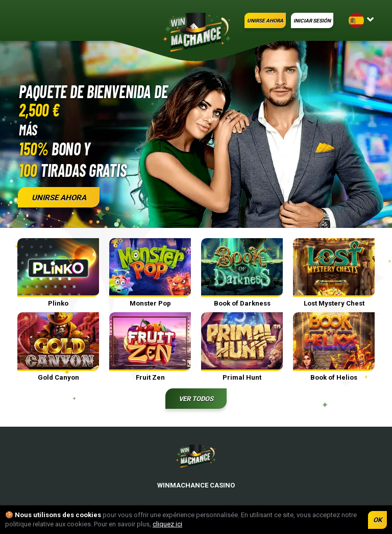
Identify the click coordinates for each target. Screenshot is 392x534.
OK (377, 520)
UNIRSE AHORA (265, 21)
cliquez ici (167, 524)
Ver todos (196, 399)
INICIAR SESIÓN (312, 21)
